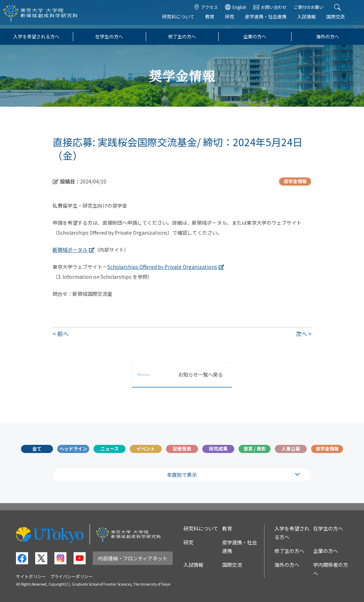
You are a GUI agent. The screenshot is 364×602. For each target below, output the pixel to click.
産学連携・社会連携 (271, 20)
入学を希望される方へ (36, 36)
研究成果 (218, 449)
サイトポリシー (31, 576)
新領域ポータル (70, 250)
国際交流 (341, 20)
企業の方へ (255, 36)
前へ (63, 334)
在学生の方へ (109, 36)
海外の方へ (328, 36)
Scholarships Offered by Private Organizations (162, 267)
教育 (215, 20)
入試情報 (311, 20)
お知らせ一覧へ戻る (200, 374)
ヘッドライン (73, 449)
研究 (235, 20)
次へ (301, 334)
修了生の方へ (182, 36)
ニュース (110, 449)
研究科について (183, 20)
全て (37, 449)
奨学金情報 (327, 449)
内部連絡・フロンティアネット (133, 558)
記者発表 (182, 449)
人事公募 (291, 449)
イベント (146, 449)
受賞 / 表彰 (255, 449)
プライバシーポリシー (71, 576)
